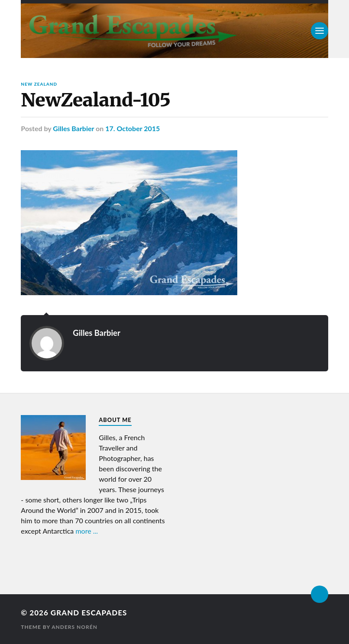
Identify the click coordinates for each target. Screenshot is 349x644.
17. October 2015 (132, 128)
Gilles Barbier (73, 128)
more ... (87, 531)
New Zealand (39, 84)
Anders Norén (74, 627)
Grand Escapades (89, 613)
